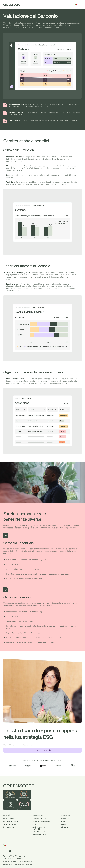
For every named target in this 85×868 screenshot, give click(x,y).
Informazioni (66, 819)
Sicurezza (65, 827)
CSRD (34, 824)
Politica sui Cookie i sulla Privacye (23, 861)
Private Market (8, 819)
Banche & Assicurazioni (11, 822)
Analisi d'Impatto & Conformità (39, 828)
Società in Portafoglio (11, 824)
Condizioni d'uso (8, 861)
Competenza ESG (38, 832)
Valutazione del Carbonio (41, 822)
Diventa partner (9, 827)
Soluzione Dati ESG (39, 819)
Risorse (64, 824)
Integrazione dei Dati (40, 835)
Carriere (64, 822)
